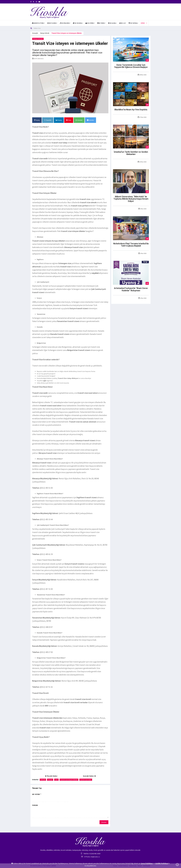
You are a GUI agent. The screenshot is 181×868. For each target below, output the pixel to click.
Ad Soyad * (37, 794)
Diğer (143, 23)
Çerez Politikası (147, 863)
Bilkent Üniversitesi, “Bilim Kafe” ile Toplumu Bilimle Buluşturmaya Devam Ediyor (131, 199)
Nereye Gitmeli (45, 33)
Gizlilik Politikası (162, 863)
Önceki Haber (51, 776)
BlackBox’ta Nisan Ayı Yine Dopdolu (131, 110)
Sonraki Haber (89, 776)
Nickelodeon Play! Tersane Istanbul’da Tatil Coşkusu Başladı (131, 245)
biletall (43, 780)
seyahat (95, 273)
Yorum (35, 805)
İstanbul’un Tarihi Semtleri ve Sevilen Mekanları (131, 153)
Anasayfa (35, 33)
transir (50, 780)
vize (56, 780)
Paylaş (37, 120)
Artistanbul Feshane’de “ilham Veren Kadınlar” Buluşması (131, 289)
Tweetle (48, 120)
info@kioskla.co (95, 857)
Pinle (69, 120)
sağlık (45, 381)
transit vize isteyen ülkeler (69, 780)
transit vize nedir (86, 780)
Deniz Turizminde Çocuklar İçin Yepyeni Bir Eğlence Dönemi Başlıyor (131, 66)
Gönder (79, 120)
